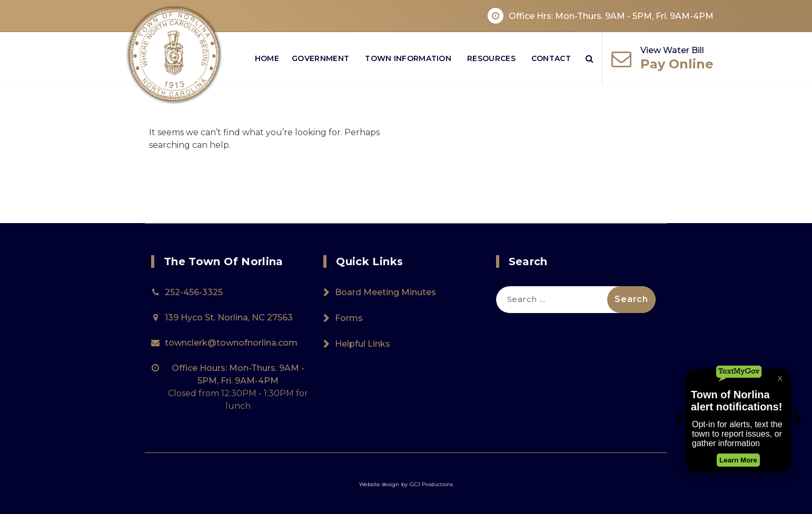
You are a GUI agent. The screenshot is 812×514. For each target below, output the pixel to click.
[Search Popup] (590, 58)
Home (267, 58)
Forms (349, 318)
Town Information (408, 58)
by (404, 484)
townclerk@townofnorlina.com (231, 343)
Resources (491, 58)
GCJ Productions (431, 484)
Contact (551, 58)
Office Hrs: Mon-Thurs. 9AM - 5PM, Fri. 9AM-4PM (611, 16)
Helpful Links (363, 344)
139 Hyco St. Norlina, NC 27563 (229, 318)
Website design (379, 484)
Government (320, 58)
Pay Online (677, 64)
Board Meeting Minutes (385, 292)
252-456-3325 (194, 292)
